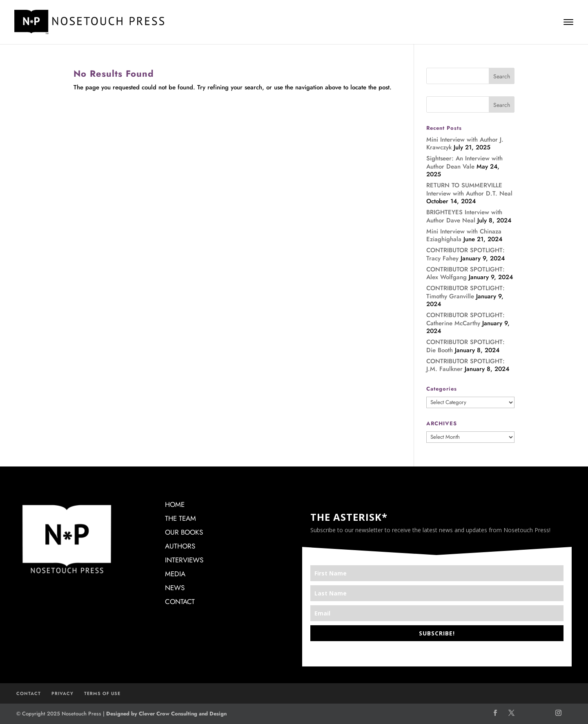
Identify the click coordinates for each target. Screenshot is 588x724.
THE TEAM (180, 518)
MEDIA (175, 574)
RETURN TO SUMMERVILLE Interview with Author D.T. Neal (469, 189)
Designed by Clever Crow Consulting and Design (166, 714)
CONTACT (180, 602)
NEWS (175, 588)
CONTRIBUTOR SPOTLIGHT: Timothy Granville (465, 292)
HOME (175, 504)
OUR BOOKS (184, 532)
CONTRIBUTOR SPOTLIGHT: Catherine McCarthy (465, 319)
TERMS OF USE (102, 693)
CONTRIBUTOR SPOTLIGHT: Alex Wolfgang (465, 273)
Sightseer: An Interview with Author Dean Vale (464, 162)
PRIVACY (62, 693)
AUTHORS (180, 546)
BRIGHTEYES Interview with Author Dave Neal (464, 216)
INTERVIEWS (184, 560)
